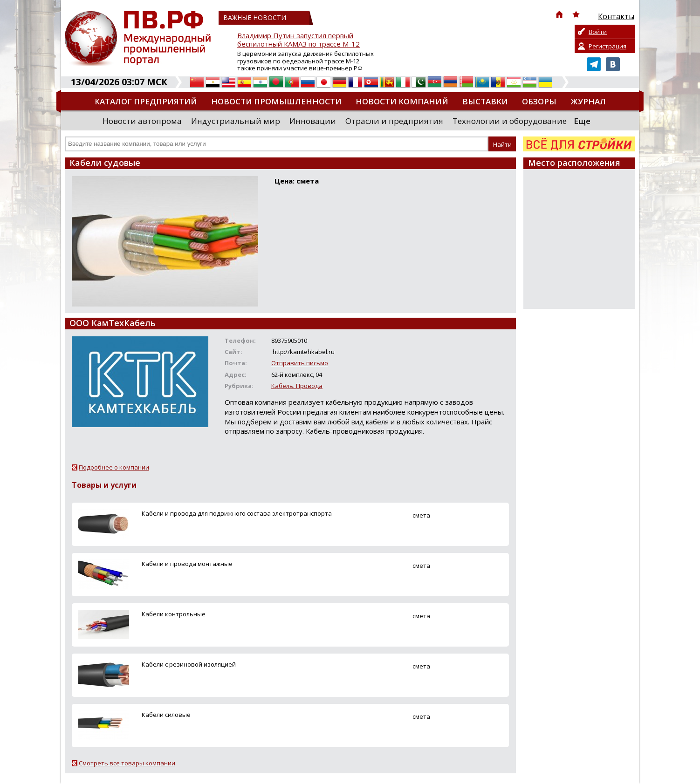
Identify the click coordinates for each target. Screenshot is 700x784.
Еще (582, 121)
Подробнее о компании (114, 467)
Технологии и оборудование (510, 121)
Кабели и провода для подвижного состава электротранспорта (237, 513)
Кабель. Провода (297, 386)
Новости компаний (402, 101)
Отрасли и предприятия (394, 121)
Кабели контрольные (174, 614)
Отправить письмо (300, 363)
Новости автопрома (142, 121)
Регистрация (607, 46)
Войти (598, 32)
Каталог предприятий (146, 101)
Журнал (588, 101)
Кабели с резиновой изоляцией (189, 664)
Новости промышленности (276, 101)
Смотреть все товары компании (127, 763)
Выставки (485, 101)
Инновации (313, 121)
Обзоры (539, 101)
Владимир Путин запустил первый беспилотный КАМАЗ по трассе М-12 (299, 40)
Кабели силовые (166, 715)
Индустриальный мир (236, 121)
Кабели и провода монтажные (187, 564)
